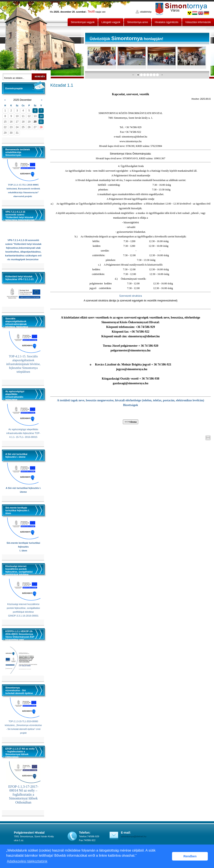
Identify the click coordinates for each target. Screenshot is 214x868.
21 (41, 122)
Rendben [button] (190, 856)
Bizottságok (131, 405)
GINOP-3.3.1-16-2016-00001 (23, 616)
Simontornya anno (137, 22)
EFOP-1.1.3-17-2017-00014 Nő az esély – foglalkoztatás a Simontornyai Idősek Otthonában (23, 794)
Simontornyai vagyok (83, 22)
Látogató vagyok (111, 22)
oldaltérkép (146, 12)
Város (175, 10)
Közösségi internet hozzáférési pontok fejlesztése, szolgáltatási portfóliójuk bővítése (23, 608)
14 (41, 116)
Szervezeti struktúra (131, 296)
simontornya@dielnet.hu (134, 836)
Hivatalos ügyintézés (167, 22)
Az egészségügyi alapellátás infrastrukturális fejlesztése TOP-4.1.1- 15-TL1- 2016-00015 (23, 433)
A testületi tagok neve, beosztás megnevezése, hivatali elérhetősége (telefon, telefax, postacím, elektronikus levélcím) (131, 400)
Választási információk (198, 22)
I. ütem (23, 551)
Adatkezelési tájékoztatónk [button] (27, 861)
